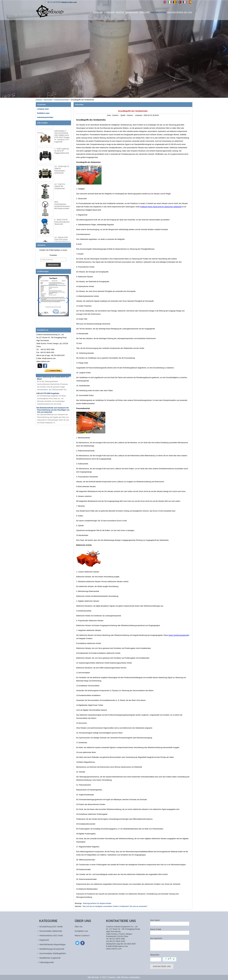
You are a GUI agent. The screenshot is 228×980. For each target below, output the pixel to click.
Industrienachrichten (62, 100)
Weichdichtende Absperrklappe (53, 944)
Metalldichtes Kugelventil (50, 958)
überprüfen (155, 955)
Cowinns (109, 12)
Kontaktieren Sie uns (180, 12)
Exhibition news (43, 113)
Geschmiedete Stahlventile (51, 931)
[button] (111, 95)
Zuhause (98, 12)
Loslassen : (139, 115)
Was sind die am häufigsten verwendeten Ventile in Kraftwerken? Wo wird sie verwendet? (115, 906)
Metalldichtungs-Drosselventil (52, 949)
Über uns (79, 927)
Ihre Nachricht (156, 938)
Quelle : (124, 115)
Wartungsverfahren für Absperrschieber (97, 903)
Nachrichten (158, 12)
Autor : (110, 115)
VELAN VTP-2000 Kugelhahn (48, 395)
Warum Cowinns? (82, 936)
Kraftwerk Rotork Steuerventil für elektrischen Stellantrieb (161, 207)
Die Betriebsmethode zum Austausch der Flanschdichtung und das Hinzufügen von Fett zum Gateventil (53, 411)
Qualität (144, 12)
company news (43, 109)
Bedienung (132, 12)
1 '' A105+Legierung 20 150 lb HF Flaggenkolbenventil (62, 152)
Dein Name (155, 920)
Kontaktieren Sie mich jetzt (53, 370)
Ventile (120, 12)
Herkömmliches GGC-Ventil (51, 936)
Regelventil (44, 940)
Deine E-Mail (156, 929)
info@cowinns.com (69, 2)
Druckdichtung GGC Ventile (51, 927)
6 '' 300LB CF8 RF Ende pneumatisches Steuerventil (62, 223)
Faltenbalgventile (47, 962)
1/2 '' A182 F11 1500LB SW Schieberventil (60, 188)
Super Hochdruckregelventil (178, 635)
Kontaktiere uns (81, 931)
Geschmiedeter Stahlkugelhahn (53, 953)
